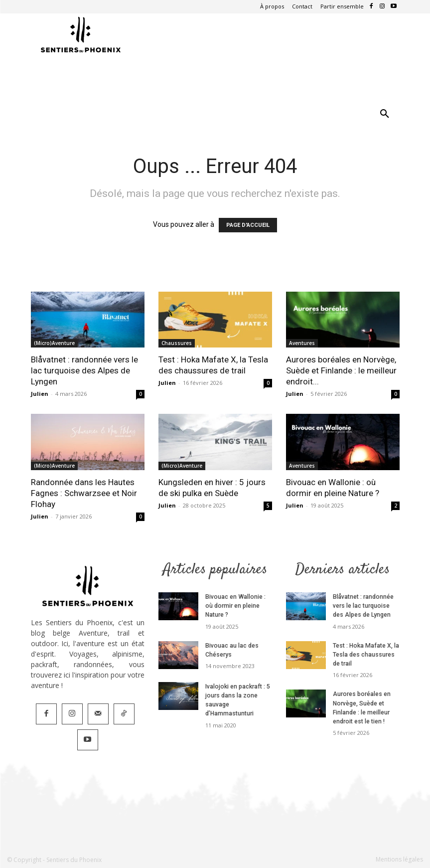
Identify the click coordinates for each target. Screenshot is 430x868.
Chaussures (177, 343)
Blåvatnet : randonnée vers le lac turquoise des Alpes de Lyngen (84, 370)
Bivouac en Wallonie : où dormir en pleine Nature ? (239, 606)
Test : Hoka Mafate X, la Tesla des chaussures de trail (365, 654)
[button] (385, 114)
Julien (40, 394)
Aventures (302, 343)
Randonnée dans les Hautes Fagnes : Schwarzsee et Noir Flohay (84, 493)
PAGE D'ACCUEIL (248, 225)
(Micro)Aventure (54, 343)
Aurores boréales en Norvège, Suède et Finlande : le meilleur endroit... (341, 370)
